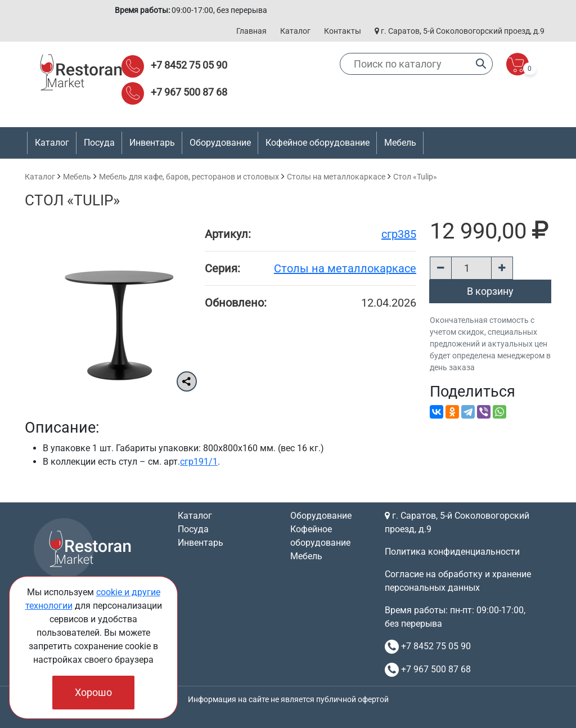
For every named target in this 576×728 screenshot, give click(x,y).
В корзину (490, 291)
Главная (251, 31)
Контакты (343, 31)
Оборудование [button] (220, 143)
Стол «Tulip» (415, 177)
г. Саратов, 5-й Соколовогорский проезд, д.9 (460, 31)
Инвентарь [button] (152, 143)
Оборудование (321, 516)
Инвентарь (201, 543)
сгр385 (399, 234)
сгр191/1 (199, 462)
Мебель (77, 177)
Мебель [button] (400, 143)
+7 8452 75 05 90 (189, 65)
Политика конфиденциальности (452, 552)
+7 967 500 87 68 (189, 92)
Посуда (193, 529)
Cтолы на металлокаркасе (336, 177)
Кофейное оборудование (318, 143)
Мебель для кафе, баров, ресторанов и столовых (189, 177)
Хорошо (93, 692)
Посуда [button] (99, 143)
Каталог (295, 31)
